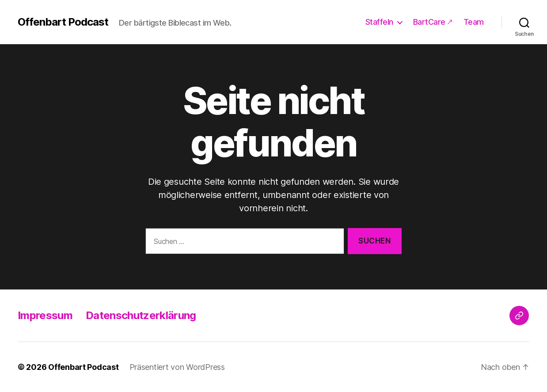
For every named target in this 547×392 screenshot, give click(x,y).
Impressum (45, 315)
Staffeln (379, 22)
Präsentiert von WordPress (177, 367)
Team (474, 22)
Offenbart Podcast (63, 22)
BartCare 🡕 (433, 22)
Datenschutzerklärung (141, 315)
